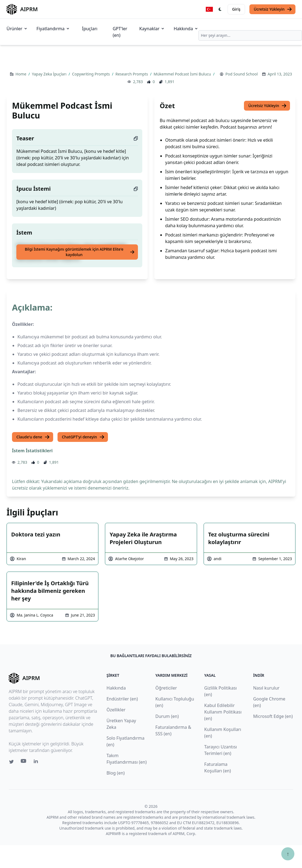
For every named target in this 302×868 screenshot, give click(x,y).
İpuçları (90, 29)
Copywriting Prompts (91, 74)
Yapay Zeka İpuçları (50, 74)
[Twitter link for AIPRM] (11, 762)
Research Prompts (132, 74)
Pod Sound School (242, 74)
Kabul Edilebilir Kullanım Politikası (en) (223, 712)
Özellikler (116, 710)
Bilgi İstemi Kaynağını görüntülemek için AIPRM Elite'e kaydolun (80, 252)
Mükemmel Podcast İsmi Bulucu (183, 74)
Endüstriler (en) (122, 699)
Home (21, 74)
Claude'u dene (33, 437)
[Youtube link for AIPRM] (24, 762)
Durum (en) (167, 716)
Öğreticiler (166, 688)
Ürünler (17, 29)
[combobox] (250, 35)
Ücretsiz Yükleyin (273, 9)
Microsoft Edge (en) (273, 716)
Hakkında (186, 29)
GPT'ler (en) (120, 32)
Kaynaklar (152, 29)
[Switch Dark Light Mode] (220, 9)
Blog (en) (116, 773)
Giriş (236, 9)
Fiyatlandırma (53, 29)
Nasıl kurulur (266, 688)
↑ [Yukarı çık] (288, 854)
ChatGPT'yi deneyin (83, 437)
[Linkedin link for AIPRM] (37, 762)
